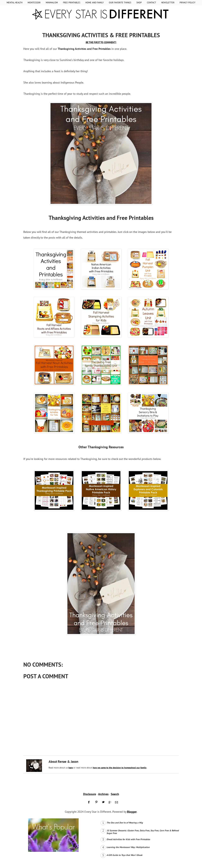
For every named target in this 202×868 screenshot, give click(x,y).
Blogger (132, 812)
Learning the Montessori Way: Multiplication (128, 847)
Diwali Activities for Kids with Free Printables (128, 839)
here (71, 768)
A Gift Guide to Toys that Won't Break (124, 855)
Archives (103, 794)
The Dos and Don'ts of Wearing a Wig (125, 823)
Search (115, 794)
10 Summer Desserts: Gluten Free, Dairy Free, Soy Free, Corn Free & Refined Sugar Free (143, 832)
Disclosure (90, 794)
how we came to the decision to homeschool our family (120, 768)
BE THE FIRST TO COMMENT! (101, 42)
